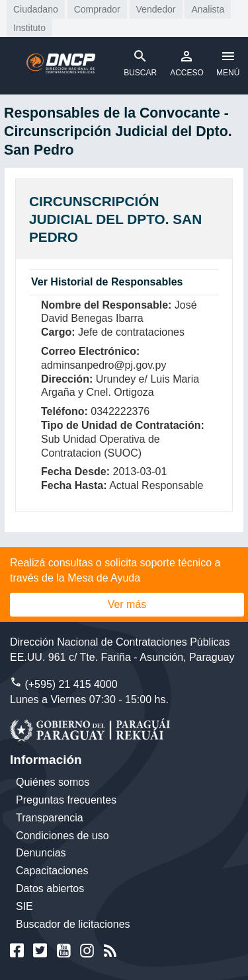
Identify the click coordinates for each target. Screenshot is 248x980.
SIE (24, 906)
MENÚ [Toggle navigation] (228, 63)
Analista (208, 9)
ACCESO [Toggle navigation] (187, 63)
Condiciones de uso (62, 836)
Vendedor (156, 9)
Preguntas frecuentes (66, 800)
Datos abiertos (50, 888)
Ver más (127, 604)
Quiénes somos (53, 782)
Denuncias (41, 853)
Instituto (29, 28)
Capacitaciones (52, 871)
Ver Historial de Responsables (107, 282)
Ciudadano (36, 9)
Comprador (97, 9)
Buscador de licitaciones (73, 924)
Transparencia (50, 818)
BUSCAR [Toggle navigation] (140, 63)
